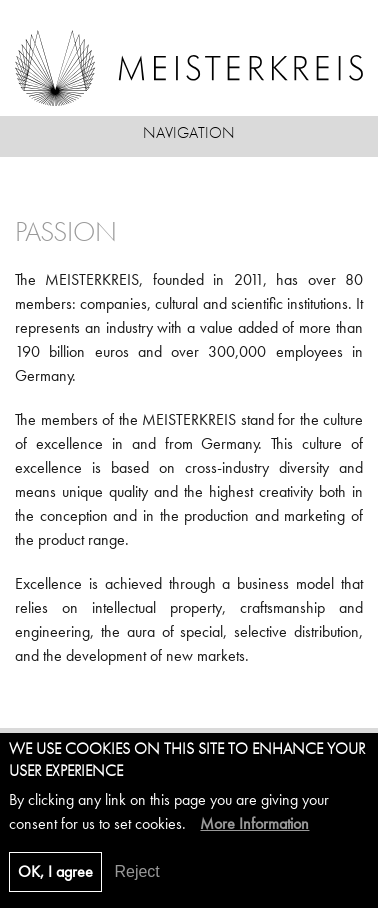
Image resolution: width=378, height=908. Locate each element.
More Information (254, 832)
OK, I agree (55, 880)
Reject (136, 880)
